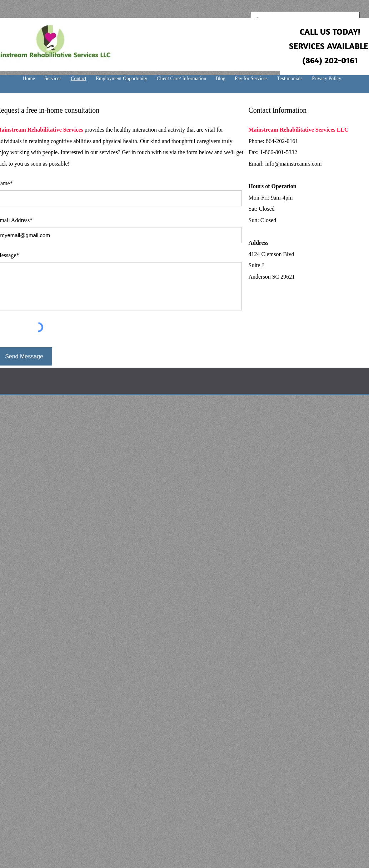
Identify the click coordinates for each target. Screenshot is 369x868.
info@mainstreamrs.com (293, 164)
